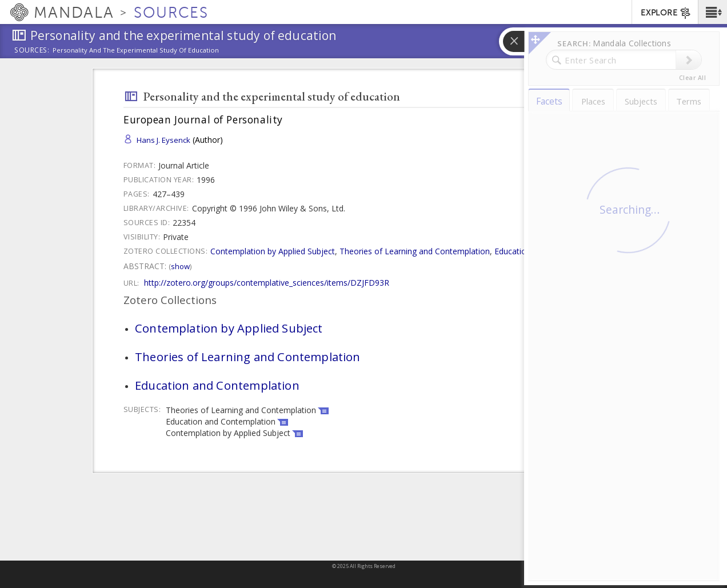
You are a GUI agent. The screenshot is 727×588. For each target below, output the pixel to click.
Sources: (32, 51)
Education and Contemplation (549, 251)
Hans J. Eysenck (163, 140)
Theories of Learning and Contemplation (415, 251)
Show (180, 266)
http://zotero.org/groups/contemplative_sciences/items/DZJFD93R (267, 283)
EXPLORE (666, 13)
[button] (712, 12)
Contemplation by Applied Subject (273, 251)
